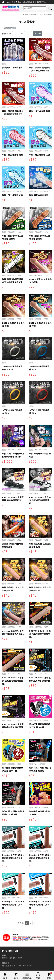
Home (26, 15)
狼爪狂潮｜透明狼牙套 (12, 68)
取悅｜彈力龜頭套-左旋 (40, 155)
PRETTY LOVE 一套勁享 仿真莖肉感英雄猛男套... (40, 634)
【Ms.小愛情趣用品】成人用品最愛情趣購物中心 (25, 2)
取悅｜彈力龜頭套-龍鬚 (40, 111)
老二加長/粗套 (46, 15)
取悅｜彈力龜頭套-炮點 (13, 155)
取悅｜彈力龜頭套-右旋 (13, 195)
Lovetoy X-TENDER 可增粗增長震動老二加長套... (13, 858)
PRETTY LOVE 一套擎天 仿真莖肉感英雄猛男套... (13, 681)
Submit (38, 33)
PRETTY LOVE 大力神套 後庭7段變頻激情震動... (40, 500)
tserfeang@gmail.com (12, 958)
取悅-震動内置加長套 (39, 195)
